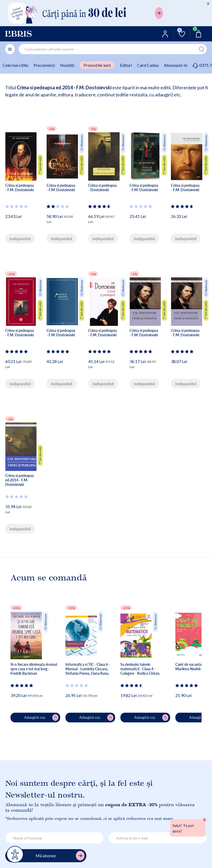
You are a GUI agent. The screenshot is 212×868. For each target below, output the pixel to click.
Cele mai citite (15, 65)
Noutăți (67, 65)
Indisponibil (20, 238)
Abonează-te (176, 65)
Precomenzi (44, 65)
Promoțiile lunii (97, 65)
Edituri (126, 65)
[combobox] (113, 49)
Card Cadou (148, 65)
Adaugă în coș (41, 718)
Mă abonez (60, 856)
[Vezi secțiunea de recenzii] (17, 206)
